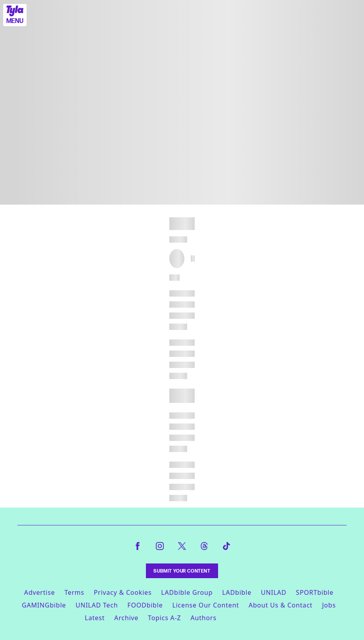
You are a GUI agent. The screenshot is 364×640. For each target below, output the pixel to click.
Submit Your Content (182, 571)
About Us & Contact (281, 605)
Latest (95, 618)
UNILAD (274, 592)
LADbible (237, 592)
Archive (126, 618)
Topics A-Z (164, 618)
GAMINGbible (44, 605)
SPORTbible (315, 592)
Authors (204, 618)
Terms (74, 592)
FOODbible (145, 605)
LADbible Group (187, 592)
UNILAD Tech (97, 605)
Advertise (40, 592)
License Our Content (205, 605)
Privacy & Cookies (123, 592)
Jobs (329, 605)
